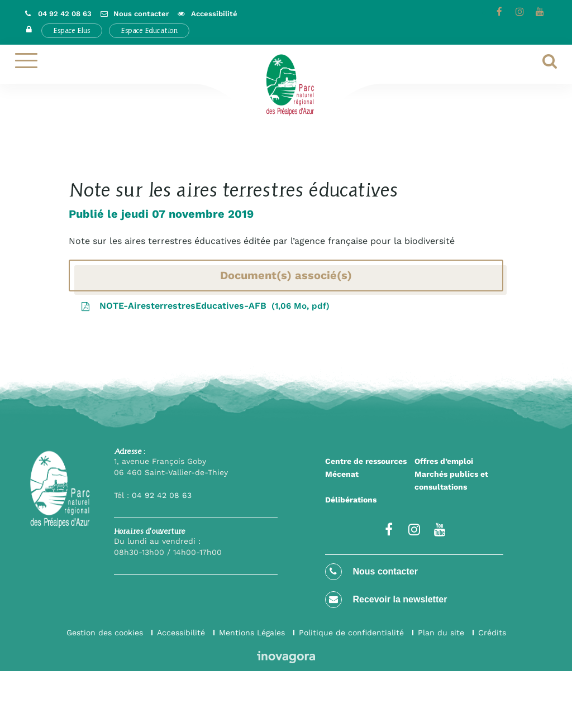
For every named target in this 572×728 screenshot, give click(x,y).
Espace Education (149, 30)
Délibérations (351, 500)
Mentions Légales (252, 633)
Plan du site (441, 633)
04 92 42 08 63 (162, 495)
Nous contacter (371, 572)
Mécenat (342, 474)
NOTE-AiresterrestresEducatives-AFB (205, 306)
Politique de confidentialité (351, 633)
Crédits (492, 633)
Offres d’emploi (444, 461)
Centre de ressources (366, 461)
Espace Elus (72, 30)
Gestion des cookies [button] (105, 633)
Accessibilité (181, 633)
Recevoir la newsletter (386, 600)
